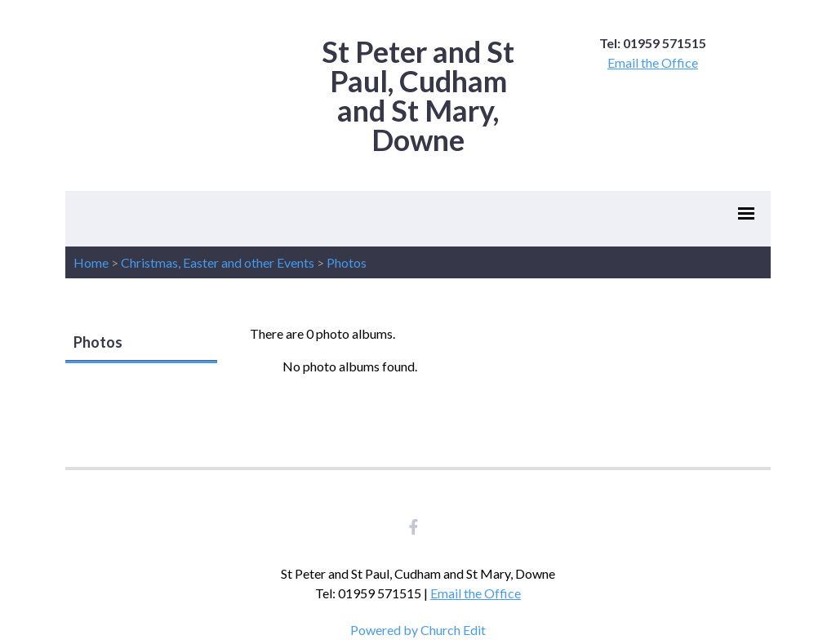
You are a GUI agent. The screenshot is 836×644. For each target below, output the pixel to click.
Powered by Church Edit (418, 630)
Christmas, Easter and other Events (218, 262)
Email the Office (653, 62)
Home (91, 262)
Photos (347, 262)
